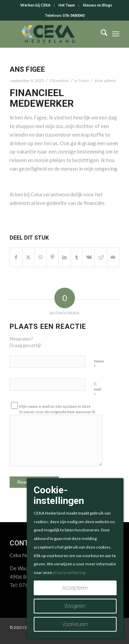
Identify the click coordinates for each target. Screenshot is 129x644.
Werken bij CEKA (35, 5)
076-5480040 (74, 15)
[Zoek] (101, 34)
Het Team (67, 5)
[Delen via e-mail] (113, 257)
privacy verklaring (69, 572)
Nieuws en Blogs (98, 5)
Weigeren (75, 606)
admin (110, 80)
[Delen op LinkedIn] (65, 257)
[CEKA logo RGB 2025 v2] (53, 34)
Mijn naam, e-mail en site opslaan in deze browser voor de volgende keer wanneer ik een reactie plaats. (57, 412)
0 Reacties (59, 80)
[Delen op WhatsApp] (41, 257)
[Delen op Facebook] (16, 257)
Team (84, 80)
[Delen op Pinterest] (53, 257)
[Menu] (116, 34)
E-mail (98, 390)
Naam (99, 364)
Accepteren (75, 588)
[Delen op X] (28, 257)
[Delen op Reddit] (101, 257)
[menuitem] (36, 5)
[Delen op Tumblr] (77, 257)
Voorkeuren (75, 624)
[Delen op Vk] (89, 257)
